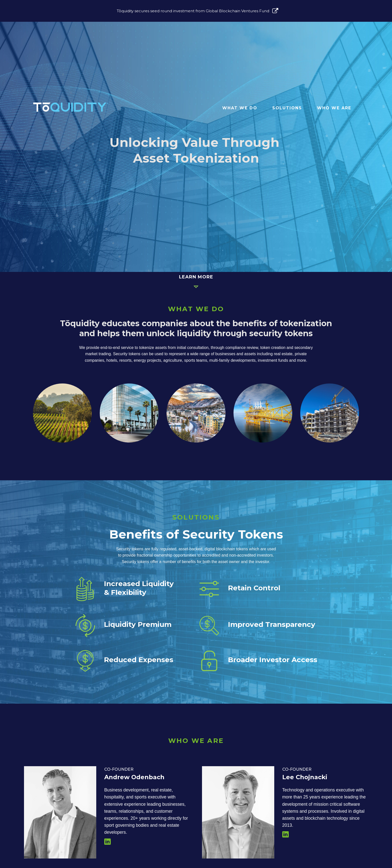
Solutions (287, 108)
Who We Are (334, 108)
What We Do (240, 108)
